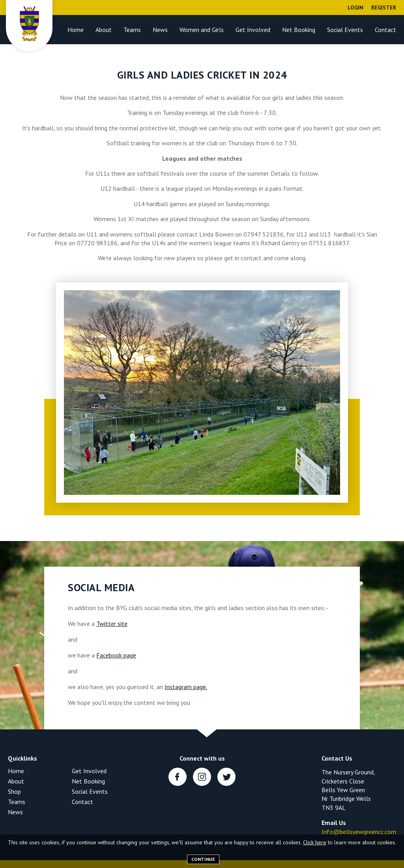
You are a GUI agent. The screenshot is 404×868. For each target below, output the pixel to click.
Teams (132, 30)
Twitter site (112, 624)
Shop (14, 791)
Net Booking (299, 30)
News (160, 30)
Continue (203, 859)
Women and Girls (202, 30)
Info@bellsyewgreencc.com (359, 832)
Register (384, 8)
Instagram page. (186, 687)
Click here (315, 842)
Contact (385, 30)
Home (76, 30)
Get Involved (253, 30)
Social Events (345, 30)
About (104, 30)
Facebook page (116, 655)
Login (355, 8)
